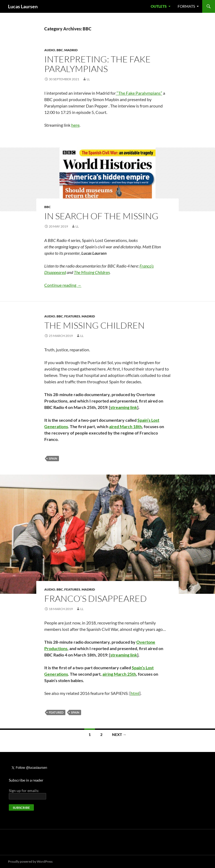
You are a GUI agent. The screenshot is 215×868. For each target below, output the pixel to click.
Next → (119, 734)
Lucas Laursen (23, 6)
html (135, 693)
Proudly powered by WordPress (30, 861)
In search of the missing (101, 216)
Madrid (71, 50)
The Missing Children (94, 325)
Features (72, 316)
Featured (56, 712)
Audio (50, 50)
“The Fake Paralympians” (139, 93)
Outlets (159, 6)
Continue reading (63, 285)
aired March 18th (126, 426)
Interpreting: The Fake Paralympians (97, 64)
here (75, 125)
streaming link (124, 407)
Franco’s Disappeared (95, 598)
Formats (186, 6)
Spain (53, 458)
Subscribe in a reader (26, 780)
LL (88, 79)
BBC (60, 50)
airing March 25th (119, 674)
